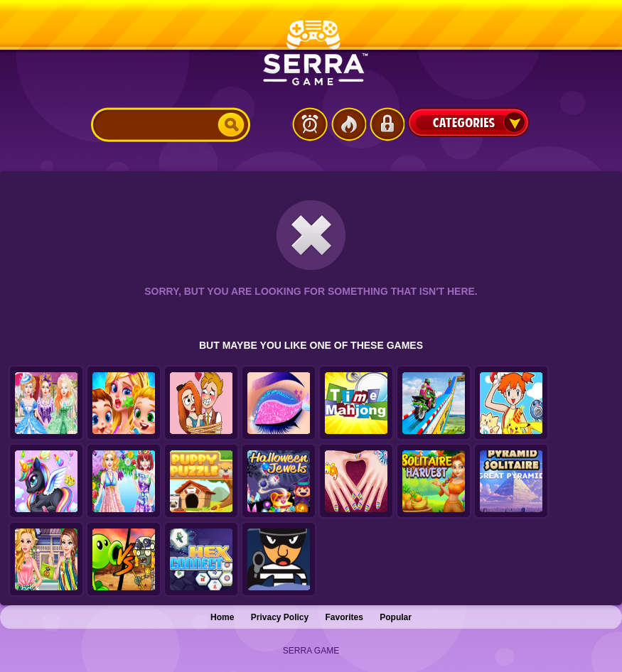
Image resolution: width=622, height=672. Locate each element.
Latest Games (310, 124)
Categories (468, 122)
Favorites (344, 617)
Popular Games (348, 124)
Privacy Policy (280, 617)
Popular (396, 617)
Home (222, 617)
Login (387, 124)
